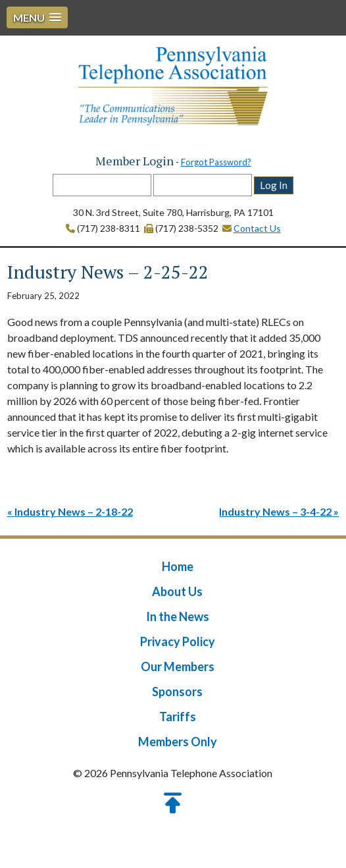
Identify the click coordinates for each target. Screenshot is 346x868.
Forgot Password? (216, 162)
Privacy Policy (178, 641)
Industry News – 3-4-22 (275, 511)
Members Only (178, 742)
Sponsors (177, 692)
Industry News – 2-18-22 (74, 511)
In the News (178, 616)
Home (178, 566)
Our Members (178, 666)
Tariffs (178, 717)
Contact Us (257, 228)
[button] (37, 17)
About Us (177, 591)
